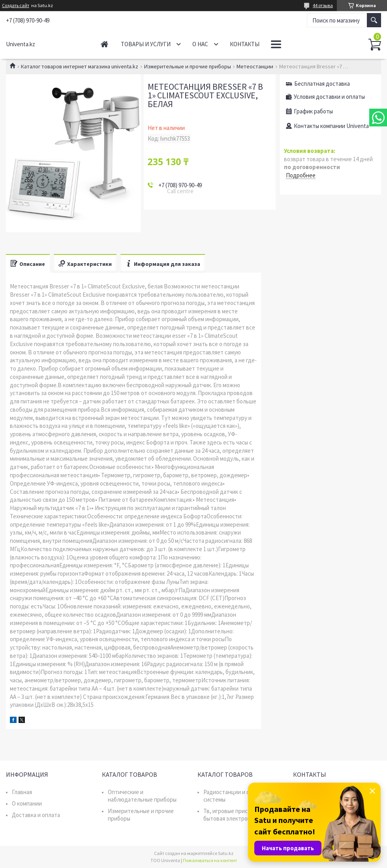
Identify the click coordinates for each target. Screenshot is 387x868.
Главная (104, 44)
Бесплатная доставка (322, 84)
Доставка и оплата (36, 815)
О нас (200, 44)
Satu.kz (226, 853)
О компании (27, 803)
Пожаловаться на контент (210, 860)
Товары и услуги (146, 44)
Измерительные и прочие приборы (188, 66)
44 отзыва (323, 5)
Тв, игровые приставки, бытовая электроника (234, 815)
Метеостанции (255, 66)
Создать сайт (16, 6)
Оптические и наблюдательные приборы (142, 796)
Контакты (245, 44)
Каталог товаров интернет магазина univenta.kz (80, 66)
